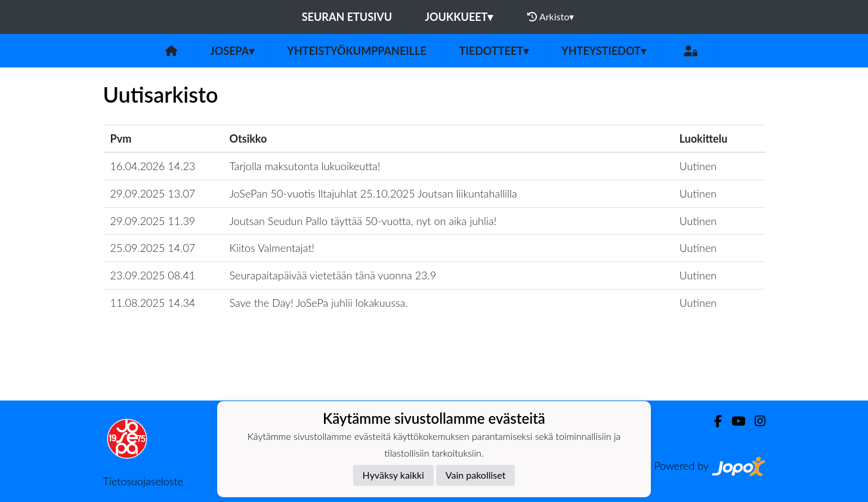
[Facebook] (713, 421)
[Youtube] (733, 421)
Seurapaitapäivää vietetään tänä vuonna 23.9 (333, 275)
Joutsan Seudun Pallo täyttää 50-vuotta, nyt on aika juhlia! (363, 221)
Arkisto (551, 17)
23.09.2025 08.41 (153, 275)
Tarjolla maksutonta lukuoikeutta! (305, 166)
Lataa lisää (434, 375)
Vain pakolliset (476, 475)
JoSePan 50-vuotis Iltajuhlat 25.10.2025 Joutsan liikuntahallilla (373, 193)
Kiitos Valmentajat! (272, 248)
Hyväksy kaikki (393, 475)
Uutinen (698, 166)
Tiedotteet (494, 51)
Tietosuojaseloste (143, 481)
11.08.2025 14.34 (153, 303)
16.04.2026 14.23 (153, 166)
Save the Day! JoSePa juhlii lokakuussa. (319, 303)
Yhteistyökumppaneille (356, 51)
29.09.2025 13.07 (153, 193)
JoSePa (232, 51)
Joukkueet (459, 17)
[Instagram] (755, 421)
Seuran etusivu (347, 17)
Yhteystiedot (604, 51)
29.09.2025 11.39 (153, 221)
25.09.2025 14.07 (153, 248)
